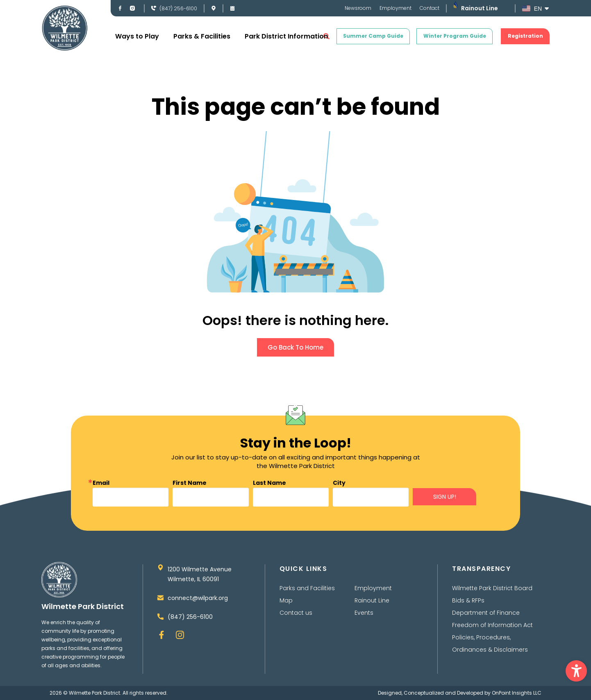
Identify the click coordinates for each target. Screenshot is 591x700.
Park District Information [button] (286, 36)
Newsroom (358, 8)
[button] (576, 671)
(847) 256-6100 (178, 8)
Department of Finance (486, 613)
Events (364, 613)
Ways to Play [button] (137, 36)
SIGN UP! (445, 497)
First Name (190, 483)
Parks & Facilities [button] (202, 36)
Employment (396, 8)
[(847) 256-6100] (154, 8)
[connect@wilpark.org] (160, 598)
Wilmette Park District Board (492, 588)
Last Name (269, 483)
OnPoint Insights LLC (517, 693)
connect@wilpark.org (198, 598)
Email (101, 483)
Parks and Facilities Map (307, 594)
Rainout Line (480, 8)
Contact (430, 8)
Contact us (296, 613)
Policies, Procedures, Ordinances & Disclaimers (490, 643)
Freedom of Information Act (492, 625)
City (339, 483)
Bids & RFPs (468, 600)
